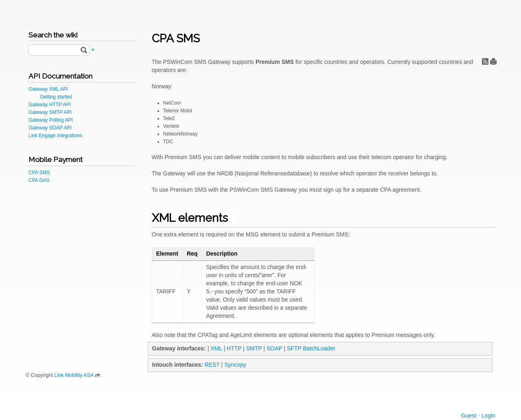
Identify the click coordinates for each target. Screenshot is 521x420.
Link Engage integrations (55, 136)
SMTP (254, 348)
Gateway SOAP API (50, 128)
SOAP (275, 348)
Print (493, 61)
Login (488, 416)
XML (216, 348)
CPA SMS (39, 173)
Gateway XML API (48, 89)
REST (212, 365)
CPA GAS (39, 180)
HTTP (234, 348)
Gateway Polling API (51, 120)
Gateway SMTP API (50, 112)
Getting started (56, 97)
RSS (485, 61)
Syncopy (235, 365)
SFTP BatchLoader (311, 348)
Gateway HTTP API (50, 105)
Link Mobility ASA (74, 375)
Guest (469, 416)
